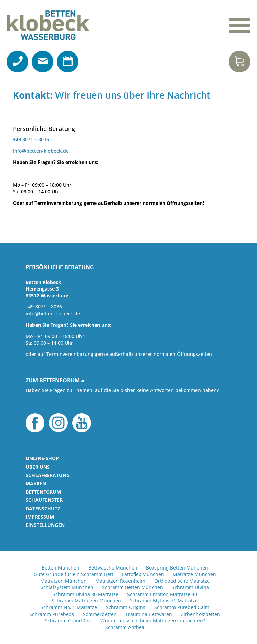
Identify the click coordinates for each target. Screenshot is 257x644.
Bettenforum (43, 492)
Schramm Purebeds (52, 614)
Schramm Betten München (133, 587)
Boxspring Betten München (177, 568)
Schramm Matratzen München (86, 600)
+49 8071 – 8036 (31, 139)
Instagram (58, 423)
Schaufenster (44, 500)
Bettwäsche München (113, 568)
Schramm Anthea (125, 627)
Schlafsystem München (67, 587)
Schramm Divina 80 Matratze (86, 594)
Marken (36, 483)
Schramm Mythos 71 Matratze (164, 600)
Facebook (35, 423)
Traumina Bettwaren (149, 614)
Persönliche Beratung (60, 267)
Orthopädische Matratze (182, 581)
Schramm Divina (190, 587)
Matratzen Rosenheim (120, 581)
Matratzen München (63, 581)
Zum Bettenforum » (55, 381)
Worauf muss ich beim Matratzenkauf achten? (153, 620)
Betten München (61, 568)
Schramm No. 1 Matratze (69, 607)
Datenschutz (43, 508)
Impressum (40, 517)
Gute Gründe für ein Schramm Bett (74, 574)
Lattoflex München (143, 574)
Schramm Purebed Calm (182, 607)
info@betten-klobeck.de (41, 151)
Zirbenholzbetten (201, 614)
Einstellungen (45, 525)
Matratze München (194, 574)
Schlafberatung (48, 475)
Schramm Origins (126, 607)
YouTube (82, 423)
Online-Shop (42, 458)
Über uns (38, 467)
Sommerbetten (100, 614)
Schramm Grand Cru (68, 620)
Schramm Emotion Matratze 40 (162, 594)
